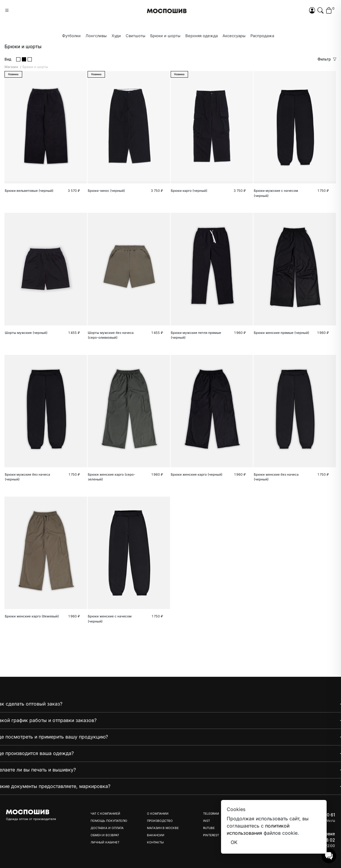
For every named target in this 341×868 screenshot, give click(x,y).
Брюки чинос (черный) (106, 191)
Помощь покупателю (109, 821)
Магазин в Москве (163, 828)
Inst (206, 821)
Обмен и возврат (105, 835)
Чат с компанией (105, 813)
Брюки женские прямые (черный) (281, 333)
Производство (160, 821)
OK (234, 842)
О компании (158, 813)
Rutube (209, 828)
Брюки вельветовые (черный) (29, 191)
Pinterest (211, 835)
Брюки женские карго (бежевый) (32, 616)
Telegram (211, 813)
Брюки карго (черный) (189, 191)
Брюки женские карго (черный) (197, 474)
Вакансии (156, 835)
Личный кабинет (105, 842)
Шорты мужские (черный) (26, 333)
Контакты (155, 842)
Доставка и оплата (107, 828)
